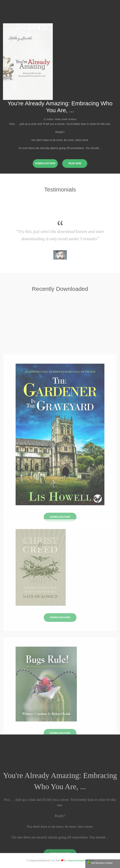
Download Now (60, 645)
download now (45, 163)
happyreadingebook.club (80, 861)
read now (75, 163)
